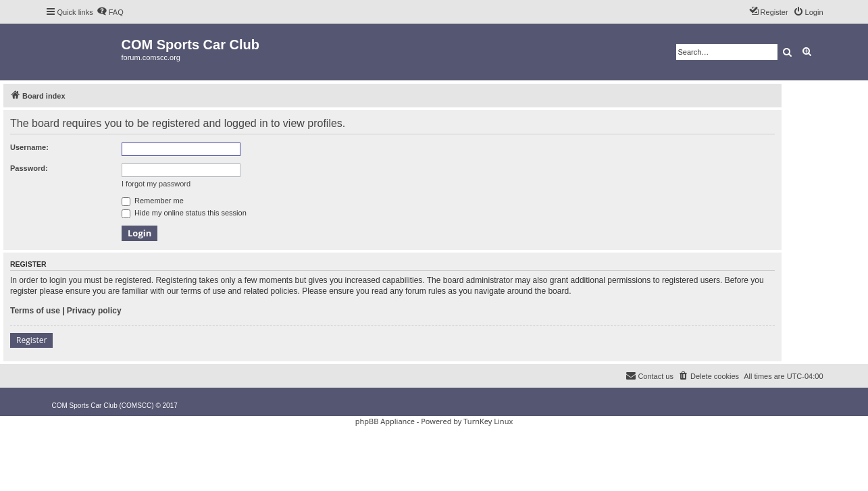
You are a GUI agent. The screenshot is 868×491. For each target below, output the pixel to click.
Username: (29, 147)
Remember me (153, 201)
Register (31, 340)
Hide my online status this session (184, 213)
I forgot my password (156, 184)
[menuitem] (110, 12)
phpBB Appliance (385, 421)
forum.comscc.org (151, 57)
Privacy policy (94, 311)
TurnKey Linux (488, 421)
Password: (29, 168)
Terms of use (35, 311)
